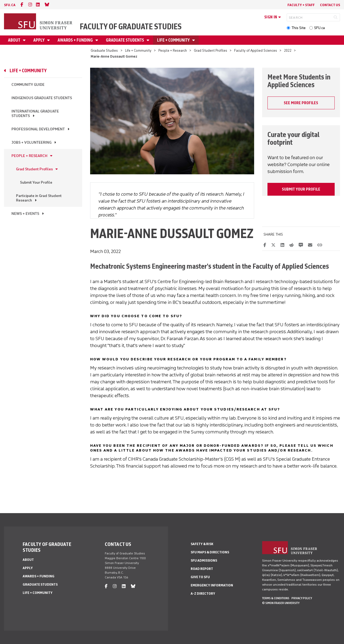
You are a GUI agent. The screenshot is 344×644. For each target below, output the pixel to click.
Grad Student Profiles (211, 51)
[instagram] (30, 5)
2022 (288, 51)
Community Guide (28, 85)
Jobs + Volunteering (31, 142)
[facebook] (22, 5)
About (15, 40)
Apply (39, 40)
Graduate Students (125, 40)
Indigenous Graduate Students (42, 98)
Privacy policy (302, 598)
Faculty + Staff (301, 5)
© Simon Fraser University (281, 603)
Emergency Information (212, 585)
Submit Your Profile (36, 182)
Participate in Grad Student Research (39, 198)
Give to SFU (200, 577)
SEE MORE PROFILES (301, 103)
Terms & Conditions (276, 598)
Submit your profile (301, 189)
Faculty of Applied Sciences (256, 51)
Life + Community (174, 40)
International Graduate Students (35, 114)
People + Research (173, 51)
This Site (299, 28)
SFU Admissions (204, 560)
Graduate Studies (104, 51)
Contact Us (330, 5)
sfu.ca (10, 5)
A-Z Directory (203, 593)
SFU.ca (319, 28)
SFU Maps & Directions (210, 552)
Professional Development (38, 129)
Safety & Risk (202, 544)
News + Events (25, 214)
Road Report (202, 569)
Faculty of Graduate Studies (131, 27)
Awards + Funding (76, 40)
